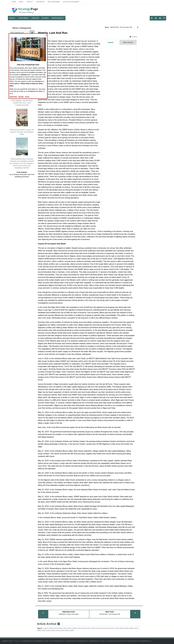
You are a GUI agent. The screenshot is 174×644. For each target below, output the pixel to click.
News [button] (13, 18)
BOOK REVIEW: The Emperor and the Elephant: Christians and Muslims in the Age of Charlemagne (118, 80)
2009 (127, 628)
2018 (84, 628)
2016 (93, 628)
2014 (103, 628)
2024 (56, 628)
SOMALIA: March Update (113, 106)
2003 (53, 630)
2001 (62, 630)
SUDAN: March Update (112, 223)
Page (25, 11)
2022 (65, 628)
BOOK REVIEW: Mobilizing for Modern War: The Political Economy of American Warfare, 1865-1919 (118, 178)
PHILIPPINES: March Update (114, 160)
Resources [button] (58, 18)
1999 (72, 630)
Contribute (40, 2)
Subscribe (13, 97)
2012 (112, 628)
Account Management (71, 2)
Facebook (31, 91)
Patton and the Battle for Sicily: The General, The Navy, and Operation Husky (22, 122)
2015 (98, 628)
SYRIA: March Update (112, 165)
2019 (79, 628)
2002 (58, 630)
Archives (133, 37)
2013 (108, 628)
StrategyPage (17, 641)
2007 (136, 628)
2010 (122, 628)
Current (45, 628)
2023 (60, 628)
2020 (75, 628)
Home (14, 2)
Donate (21, 97)
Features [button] (24, 18)
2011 (117, 628)
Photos (35, 18)
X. (12, 93)
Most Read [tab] (128, 42)
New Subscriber (54, 2)
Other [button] (45, 18)
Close (27, 97)
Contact (30, 2)
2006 (39, 630)
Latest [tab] (110, 42)
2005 (43, 630)
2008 (131, 628)
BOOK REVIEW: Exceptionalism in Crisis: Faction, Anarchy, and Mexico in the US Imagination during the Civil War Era (119, 125)
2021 (70, 628)
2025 (51, 628)
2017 (89, 628)
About (21, 2)
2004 (48, 630)
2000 (67, 630)
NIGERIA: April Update (112, 54)
